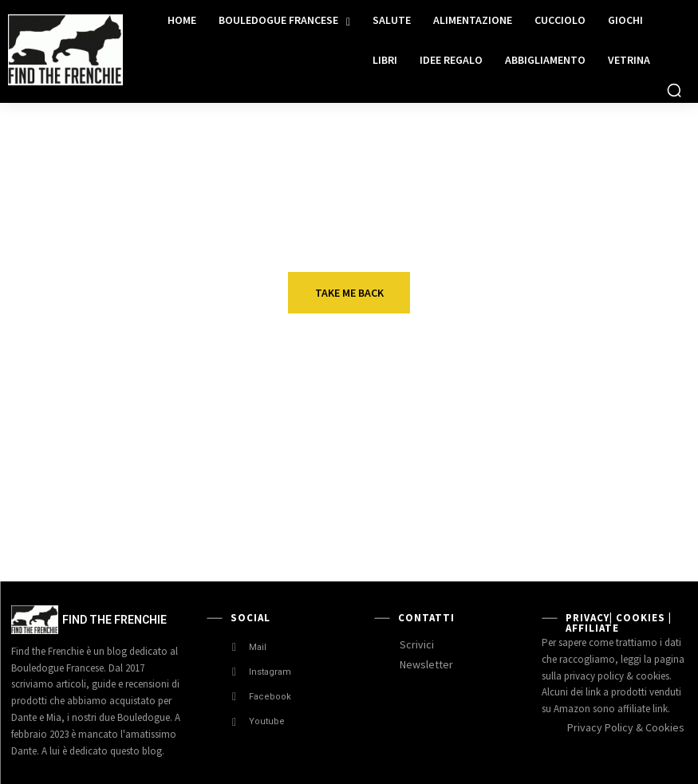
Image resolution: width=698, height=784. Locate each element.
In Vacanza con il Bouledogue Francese (371, 510)
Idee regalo (118, 394)
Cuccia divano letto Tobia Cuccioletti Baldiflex (145, 416)
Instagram (270, 672)
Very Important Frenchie (599, 399)
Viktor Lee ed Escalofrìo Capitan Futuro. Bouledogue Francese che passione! (616, 439)
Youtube (267, 721)
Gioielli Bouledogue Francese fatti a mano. (138, 510)
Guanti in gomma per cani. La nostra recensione (382, 416)
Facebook (270, 697)
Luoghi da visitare (373, 488)
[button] (674, 90)
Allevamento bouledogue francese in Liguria (615, 510)
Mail (258, 647)
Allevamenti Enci (604, 488)
